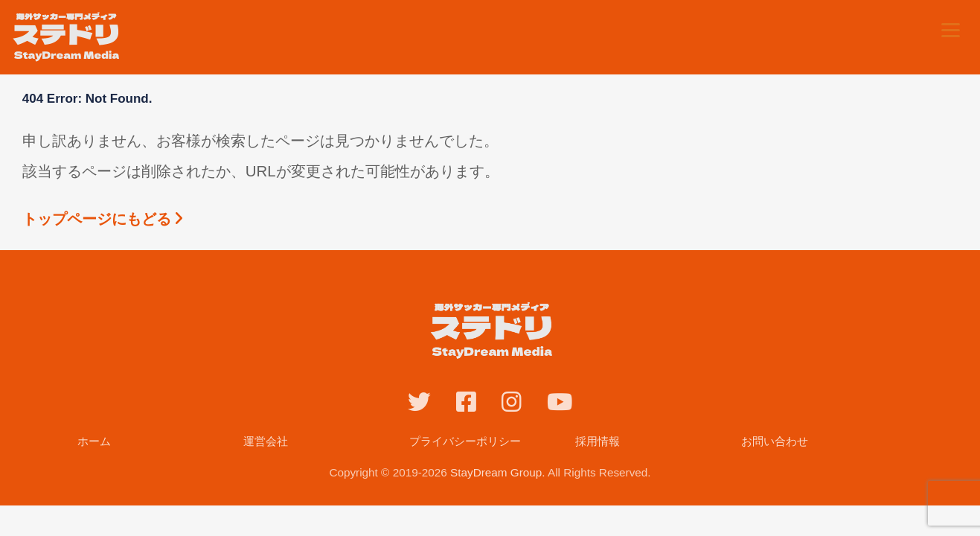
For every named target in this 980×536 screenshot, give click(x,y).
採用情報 (598, 441)
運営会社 (266, 441)
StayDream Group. (498, 472)
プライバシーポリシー (465, 441)
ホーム (94, 441)
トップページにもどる (103, 219)
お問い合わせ (775, 441)
